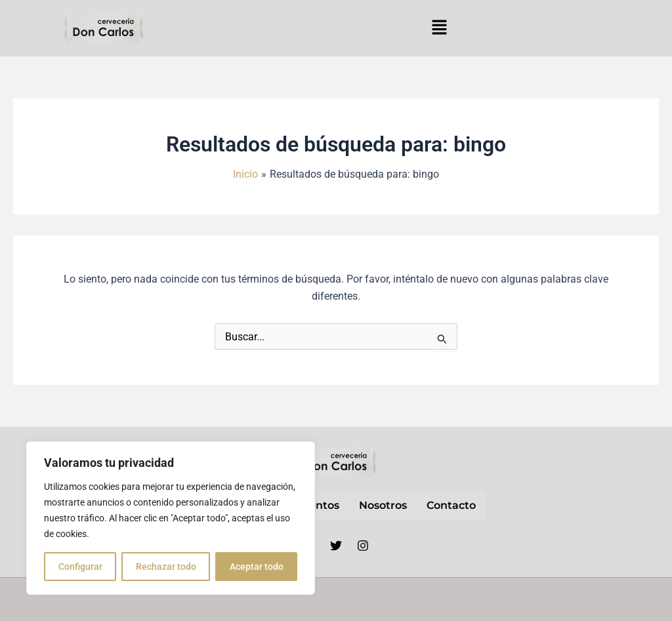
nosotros (383, 505)
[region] (171, 518)
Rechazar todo (166, 567)
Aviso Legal (399, 599)
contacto (451, 505)
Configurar (80, 567)
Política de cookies (611, 599)
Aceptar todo (257, 567)
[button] (439, 28)
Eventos (318, 505)
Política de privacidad (496, 599)
